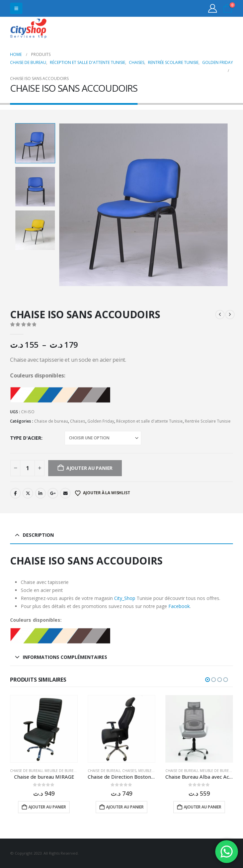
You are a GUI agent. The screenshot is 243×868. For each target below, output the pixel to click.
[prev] (220, 315)
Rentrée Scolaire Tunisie (208, 421)
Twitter (28, 493)
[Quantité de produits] (27, 468)
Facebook (15, 493)
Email (65, 493)
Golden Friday (101, 421)
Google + (53, 493)
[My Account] (213, 8)
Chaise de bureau (51, 421)
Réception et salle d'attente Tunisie (149, 421)
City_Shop (125, 598)
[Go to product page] (44, 729)
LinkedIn (40, 493)
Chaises (78, 421)
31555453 (207, 29)
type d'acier (26, 438)
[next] (230, 315)
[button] (16, 8)
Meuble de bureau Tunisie (68, 771)
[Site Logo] (28, 29)
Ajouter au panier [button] (47, 807)
